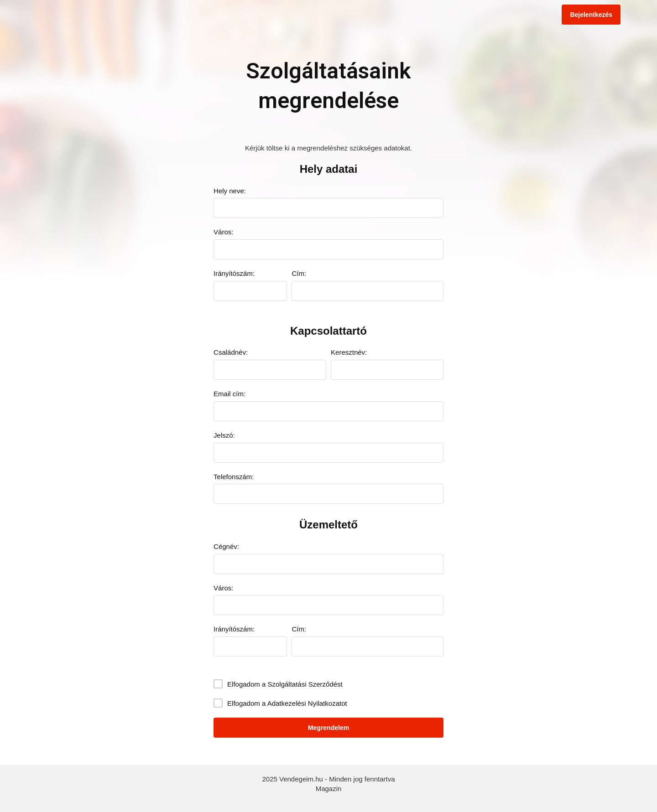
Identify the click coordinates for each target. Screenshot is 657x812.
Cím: (299, 273)
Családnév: (231, 352)
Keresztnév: (349, 352)
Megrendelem (328, 728)
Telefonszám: (234, 477)
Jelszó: (224, 435)
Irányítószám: (234, 273)
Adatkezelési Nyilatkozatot (307, 703)
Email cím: (229, 394)
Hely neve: (230, 191)
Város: (223, 232)
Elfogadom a (285, 684)
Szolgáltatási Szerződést (305, 684)
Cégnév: (226, 546)
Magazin (329, 789)
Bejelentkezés (591, 15)
